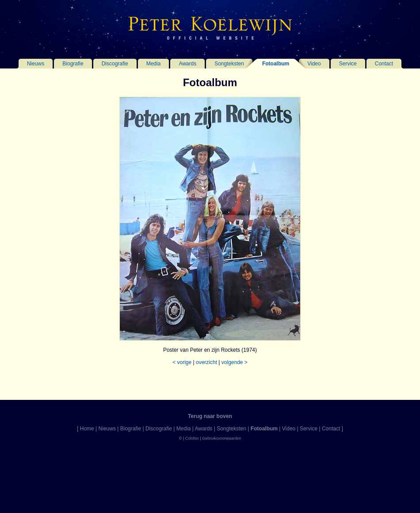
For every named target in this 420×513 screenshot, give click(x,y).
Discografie (115, 64)
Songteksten (229, 64)
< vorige (182, 362)
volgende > (235, 362)
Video (314, 64)
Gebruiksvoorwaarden (221, 438)
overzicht (206, 362)
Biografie (73, 64)
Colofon (192, 438)
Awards (187, 64)
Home (87, 429)
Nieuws (36, 64)
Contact (384, 64)
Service (348, 64)
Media (154, 64)
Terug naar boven (210, 416)
